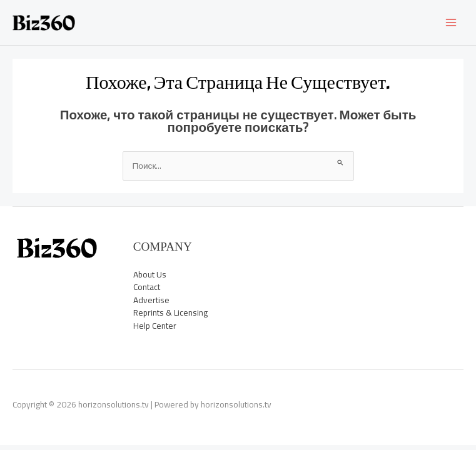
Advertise (151, 300)
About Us (150, 274)
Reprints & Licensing (170, 312)
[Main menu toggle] (451, 23)
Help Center (155, 326)
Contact (147, 287)
